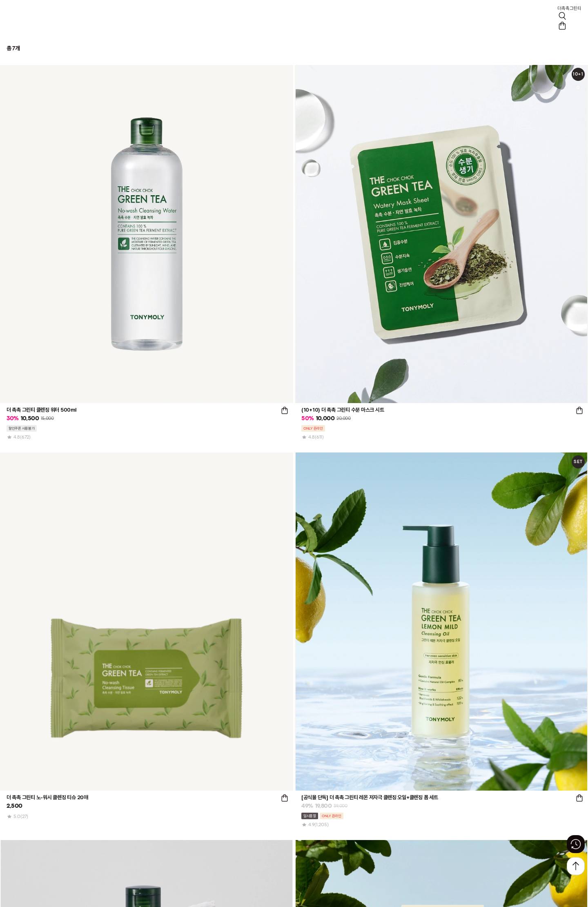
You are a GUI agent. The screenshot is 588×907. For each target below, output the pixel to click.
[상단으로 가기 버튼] (576, 866)
